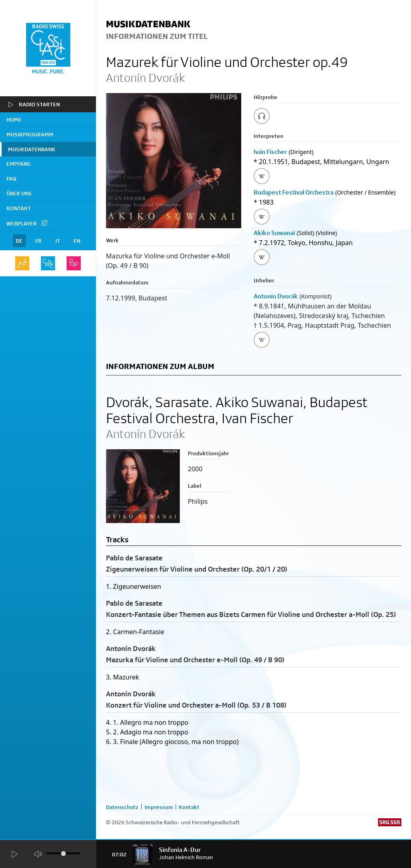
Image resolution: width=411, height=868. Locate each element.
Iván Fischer (270, 152)
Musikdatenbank (32, 149)
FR (39, 241)
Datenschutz (122, 807)
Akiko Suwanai (274, 233)
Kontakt (19, 208)
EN (77, 241)
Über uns (19, 193)
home (14, 120)
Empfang (18, 164)
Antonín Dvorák (276, 296)
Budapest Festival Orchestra (294, 192)
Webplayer (27, 223)
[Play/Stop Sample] (262, 116)
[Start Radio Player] (14, 854)
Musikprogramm (30, 134)
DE (19, 241)
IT (58, 241)
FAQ (11, 178)
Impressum (159, 807)
